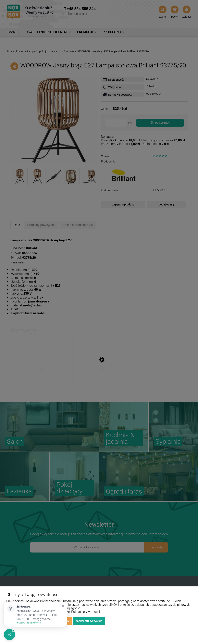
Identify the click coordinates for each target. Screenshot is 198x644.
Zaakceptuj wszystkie (89, 621)
